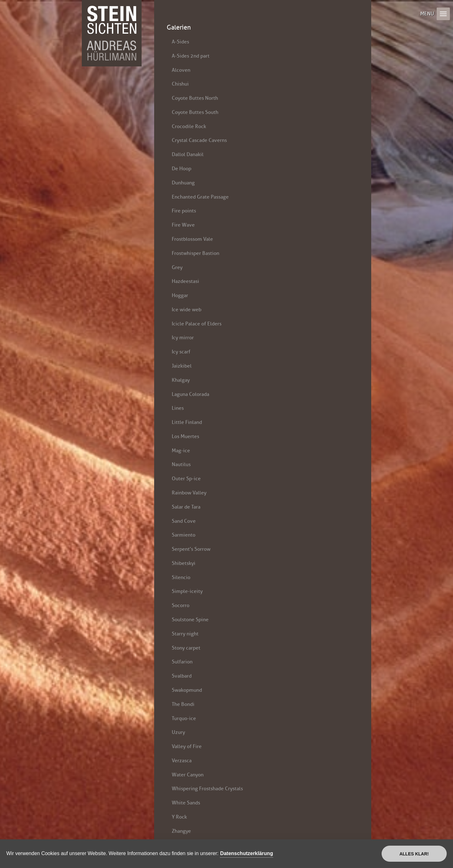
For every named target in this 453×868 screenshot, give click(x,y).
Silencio (181, 577)
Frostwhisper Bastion (196, 253)
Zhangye (181, 831)
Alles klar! (414, 854)
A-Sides (180, 42)
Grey (177, 267)
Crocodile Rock (189, 126)
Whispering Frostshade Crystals (207, 789)
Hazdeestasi (185, 281)
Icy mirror (183, 338)
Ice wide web (187, 310)
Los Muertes (185, 436)
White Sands (186, 803)
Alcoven (181, 70)
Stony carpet (186, 648)
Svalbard (182, 676)
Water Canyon (188, 775)
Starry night (185, 634)
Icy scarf (181, 352)
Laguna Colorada (190, 394)
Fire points (184, 211)
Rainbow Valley (189, 493)
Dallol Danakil (188, 154)
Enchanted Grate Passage (200, 197)
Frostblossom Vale (192, 239)
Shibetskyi (184, 563)
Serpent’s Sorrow (191, 549)
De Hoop (182, 169)
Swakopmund (187, 690)
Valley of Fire (187, 746)
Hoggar (180, 295)
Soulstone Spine (190, 620)
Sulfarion (182, 662)
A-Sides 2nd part (191, 56)
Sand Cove (184, 521)
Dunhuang (183, 183)
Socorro (181, 605)
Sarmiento (184, 535)
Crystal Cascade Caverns (199, 140)
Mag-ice (181, 451)
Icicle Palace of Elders (197, 324)
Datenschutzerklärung (247, 853)
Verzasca (182, 761)
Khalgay (181, 380)
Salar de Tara (186, 507)
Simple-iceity (187, 591)
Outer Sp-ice (186, 479)
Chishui (180, 84)
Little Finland (187, 422)
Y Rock (179, 817)
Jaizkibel (182, 366)
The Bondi (183, 704)
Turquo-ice (184, 718)
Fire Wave (183, 225)
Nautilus (181, 464)
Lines (178, 408)
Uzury (178, 732)
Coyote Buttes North (195, 98)
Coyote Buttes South (195, 112)
